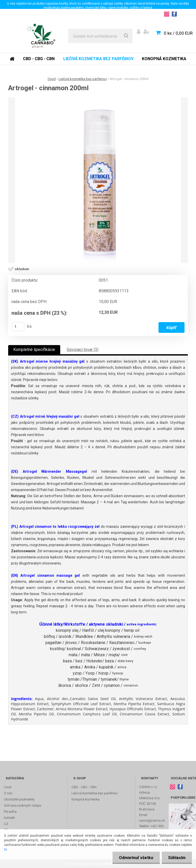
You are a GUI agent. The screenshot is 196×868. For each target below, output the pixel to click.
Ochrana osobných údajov (23, 805)
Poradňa (10, 812)
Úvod (52, 79)
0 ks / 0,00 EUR (178, 33)
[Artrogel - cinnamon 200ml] (98, 180)
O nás (8, 793)
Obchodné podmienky (19, 799)
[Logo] (41, 36)
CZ (6, 824)
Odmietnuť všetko (136, 858)
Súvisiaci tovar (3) (83, 350)
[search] (126, 36)
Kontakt (9, 818)
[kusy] (18, 327)
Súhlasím (177, 858)
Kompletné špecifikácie (34, 350)
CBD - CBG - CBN (39, 59)
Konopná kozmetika (164, 59)
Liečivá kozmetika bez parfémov (98, 59)
